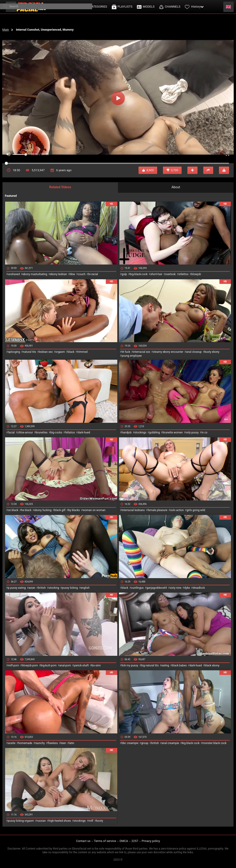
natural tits (29, 352)
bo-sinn (96, 665)
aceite (12, 743)
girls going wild (196, 510)
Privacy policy (151, 841)
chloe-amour (25, 433)
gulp (124, 274)
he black (26, 510)
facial (11, 433)
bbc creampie (130, 743)
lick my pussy (130, 665)
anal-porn (65, 665)
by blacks (74, 510)
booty (100, 821)
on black (13, 510)
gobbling (154, 433)
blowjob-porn (30, 665)
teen (63, 743)
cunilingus (137, 588)
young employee (132, 356)
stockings (140, 433)
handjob (127, 433)
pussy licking (70, 588)
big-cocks (56, 433)
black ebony (212, 665)
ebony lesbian (59, 274)
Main (6, 30)
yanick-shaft (81, 665)
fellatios (70, 433)
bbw (72, 274)
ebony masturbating (35, 274)
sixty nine (176, 588)
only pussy (192, 433)
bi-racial (93, 274)
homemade (25, 743)
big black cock (191, 743)
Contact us (83, 841)
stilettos (184, 274)
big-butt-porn (49, 665)
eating (165, 665)
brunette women (173, 433)
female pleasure (158, 510)
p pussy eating (17, 588)
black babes (179, 665)
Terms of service (105, 841)
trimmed (82, 352)
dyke (187, 588)
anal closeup (194, 352)
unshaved (14, 274)
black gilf (60, 510)
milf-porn (13, 665)
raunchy (40, 743)
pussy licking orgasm (21, 821)
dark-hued (84, 433)
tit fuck (126, 352)
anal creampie (170, 743)
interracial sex (142, 352)
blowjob (196, 274)
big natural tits (150, 665)
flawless (53, 743)
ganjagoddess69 (157, 588)
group (145, 743)
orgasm (60, 352)
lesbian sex (46, 352)
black (71, 352)
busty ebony (212, 352)
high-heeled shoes (60, 821)
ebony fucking (43, 510)
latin (72, 743)
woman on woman (94, 510)
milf (91, 821)
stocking (54, 588)
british (42, 588)
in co (204, 433)
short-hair (156, 274)
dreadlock (199, 588)
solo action (177, 510)
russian (41, 821)
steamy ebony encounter (168, 352)
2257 (135, 841)
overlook (171, 274)
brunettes (42, 433)
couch (82, 274)
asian (32, 588)
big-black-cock (139, 274)
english (85, 588)
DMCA (124, 841)
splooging (14, 352)
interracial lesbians (133, 510)
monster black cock (214, 743)
